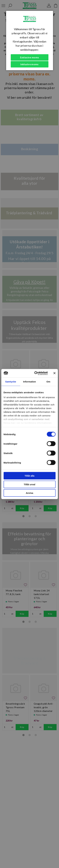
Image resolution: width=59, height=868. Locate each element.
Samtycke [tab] (11, 382)
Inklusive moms (29, 64)
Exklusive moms (29, 57)
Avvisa (30, 493)
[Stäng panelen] (54, 373)
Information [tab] (30, 382)
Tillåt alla (30, 476)
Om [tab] (48, 382)
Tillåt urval (29, 484)
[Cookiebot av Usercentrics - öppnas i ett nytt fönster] (36, 373)
